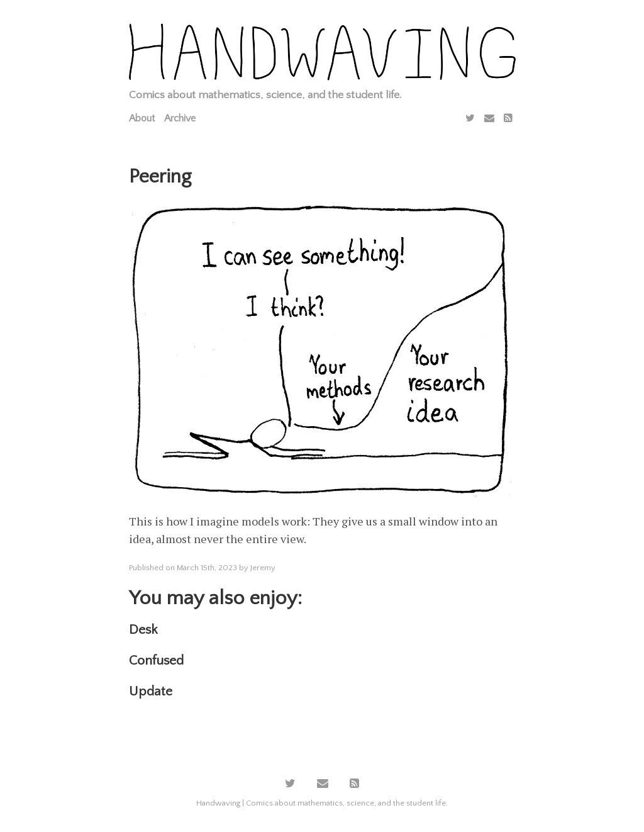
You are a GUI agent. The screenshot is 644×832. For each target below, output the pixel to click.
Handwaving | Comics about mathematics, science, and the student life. (322, 803)
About (142, 118)
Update (151, 691)
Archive (180, 118)
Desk (143, 630)
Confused (156, 661)
